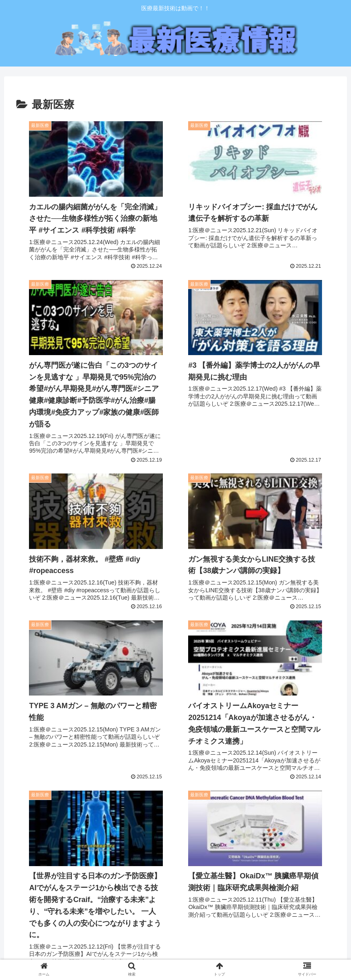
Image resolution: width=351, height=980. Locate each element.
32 (231, 821)
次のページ (175, 791)
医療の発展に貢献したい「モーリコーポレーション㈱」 (92, 889)
